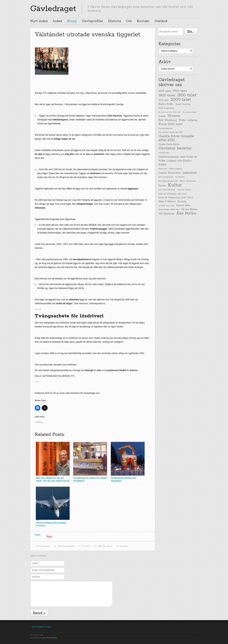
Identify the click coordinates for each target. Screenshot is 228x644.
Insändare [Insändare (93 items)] (190, 173)
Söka (192, 32)
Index (58, 21)
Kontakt (143, 21)
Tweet (38, 535)
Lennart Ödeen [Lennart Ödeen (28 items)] (184, 190)
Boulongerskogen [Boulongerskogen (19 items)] (190, 112)
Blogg (72, 21)
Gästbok (161, 21)
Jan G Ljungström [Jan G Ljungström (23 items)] (166, 177)
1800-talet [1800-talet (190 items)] (167, 95)
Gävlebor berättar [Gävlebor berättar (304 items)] (175, 148)
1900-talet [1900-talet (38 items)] (164, 100)
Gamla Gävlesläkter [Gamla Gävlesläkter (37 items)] (169, 144)
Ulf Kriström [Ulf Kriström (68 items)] (166, 214)
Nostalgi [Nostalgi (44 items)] (182, 202)
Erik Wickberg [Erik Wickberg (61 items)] (168, 120)
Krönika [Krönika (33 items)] (162, 186)
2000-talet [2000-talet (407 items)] (181, 100)
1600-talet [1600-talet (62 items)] (165, 91)
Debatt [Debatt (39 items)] (162, 116)
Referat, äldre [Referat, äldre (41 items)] (183, 205)
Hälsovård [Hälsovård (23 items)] (163, 169)
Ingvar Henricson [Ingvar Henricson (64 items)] (169, 173)
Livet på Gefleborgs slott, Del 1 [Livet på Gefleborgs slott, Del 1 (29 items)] (173, 194)
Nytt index (39, 21)
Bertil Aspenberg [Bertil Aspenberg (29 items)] (166, 108)
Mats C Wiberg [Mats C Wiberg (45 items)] (167, 202)
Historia (115, 21)
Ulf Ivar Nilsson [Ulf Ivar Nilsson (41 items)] (189, 209)
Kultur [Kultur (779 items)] (175, 185)
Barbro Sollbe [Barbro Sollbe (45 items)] (166, 104)
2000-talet (102, 546)
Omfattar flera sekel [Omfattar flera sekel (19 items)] (166, 206)
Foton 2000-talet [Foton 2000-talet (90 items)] (171, 124)
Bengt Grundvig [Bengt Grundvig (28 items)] (183, 104)
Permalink (124, 546)
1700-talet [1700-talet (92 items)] (180, 91)
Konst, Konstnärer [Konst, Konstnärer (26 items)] (188, 181)
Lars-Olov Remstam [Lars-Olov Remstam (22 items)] (167, 190)
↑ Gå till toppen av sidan (41, 627)
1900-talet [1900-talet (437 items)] (187, 95)
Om (129, 21)
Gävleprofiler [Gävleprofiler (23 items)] (164, 153)
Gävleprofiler (92, 21)
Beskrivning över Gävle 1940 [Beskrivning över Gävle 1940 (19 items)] (170, 112)
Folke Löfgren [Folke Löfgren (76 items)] (188, 120)
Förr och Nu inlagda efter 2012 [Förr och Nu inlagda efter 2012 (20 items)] (170, 132)
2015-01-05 (86, 546)
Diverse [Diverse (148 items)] (174, 116)
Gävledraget (53, 9)
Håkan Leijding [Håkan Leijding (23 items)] (175, 169)
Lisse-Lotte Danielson (66, 546)
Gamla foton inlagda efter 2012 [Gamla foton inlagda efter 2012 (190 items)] (176, 138)
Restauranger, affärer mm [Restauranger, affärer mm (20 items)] (169, 209)
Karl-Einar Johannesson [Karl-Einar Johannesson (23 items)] (168, 181)
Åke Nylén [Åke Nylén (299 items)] (186, 213)
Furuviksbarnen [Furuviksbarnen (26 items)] (165, 128)
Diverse (110, 546)
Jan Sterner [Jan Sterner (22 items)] (180, 177)
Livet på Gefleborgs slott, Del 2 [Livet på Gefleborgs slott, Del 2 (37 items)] (176, 198)
